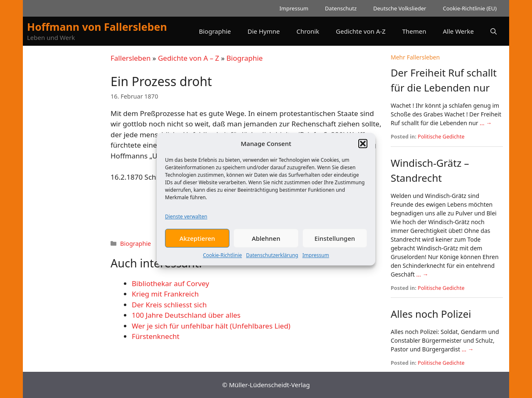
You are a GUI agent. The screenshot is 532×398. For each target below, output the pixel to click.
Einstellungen (335, 241)
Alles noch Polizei (431, 314)
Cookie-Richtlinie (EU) (470, 8)
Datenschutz (341, 8)
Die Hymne (264, 31)
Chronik (308, 31)
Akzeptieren (197, 241)
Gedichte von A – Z (188, 58)
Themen (414, 31)
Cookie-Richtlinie (222, 258)
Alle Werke (458, 31)
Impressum (315, 258)
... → (486, 123)
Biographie (215, 31)
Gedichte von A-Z (361, 31)
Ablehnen (266, 241)
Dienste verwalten (186, 219)
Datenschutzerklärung (272, 258)
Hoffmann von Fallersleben (97, 27)
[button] (363, 146)
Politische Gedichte (441, 137)
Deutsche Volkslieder (400, 8)
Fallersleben (131, 58)
